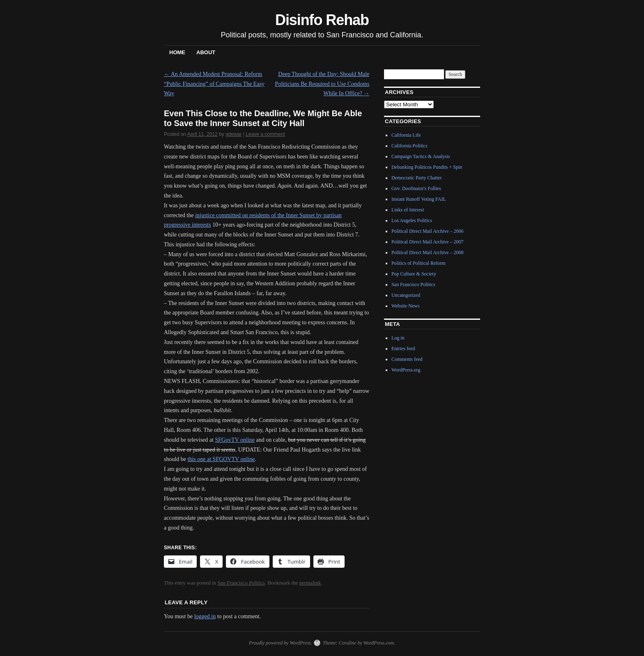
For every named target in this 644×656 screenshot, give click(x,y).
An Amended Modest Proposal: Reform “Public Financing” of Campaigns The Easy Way (214, 84)
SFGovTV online (235, 440)
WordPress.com (379, 643)
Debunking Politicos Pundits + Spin (427, 167)
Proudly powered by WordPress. (281, 643)
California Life (406, 135)
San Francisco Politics (241, 583)
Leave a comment (265, 134)
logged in (205, 616)
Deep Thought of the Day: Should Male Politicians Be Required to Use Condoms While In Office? (322, 84)
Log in (398, 338)
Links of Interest (408, 210)
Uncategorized (406, 295)
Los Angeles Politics (412, 220)
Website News (406, 306)
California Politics (409, 146)
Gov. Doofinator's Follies (416, 188)
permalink (310, 583)
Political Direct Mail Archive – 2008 (428, 252)
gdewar (233, 134)
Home (177, 52)
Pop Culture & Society (414, 274)
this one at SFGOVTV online (221, 459)
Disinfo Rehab (322, 20)
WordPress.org (406, 370)
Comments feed (407, 359)
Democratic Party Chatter (417, 178)
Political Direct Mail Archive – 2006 (428, 231)
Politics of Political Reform (419, 263)
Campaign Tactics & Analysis (421, 156)
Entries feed (403, 349)
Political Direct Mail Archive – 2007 (428, 242)
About (206, 52)
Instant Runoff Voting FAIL (419, 199)
